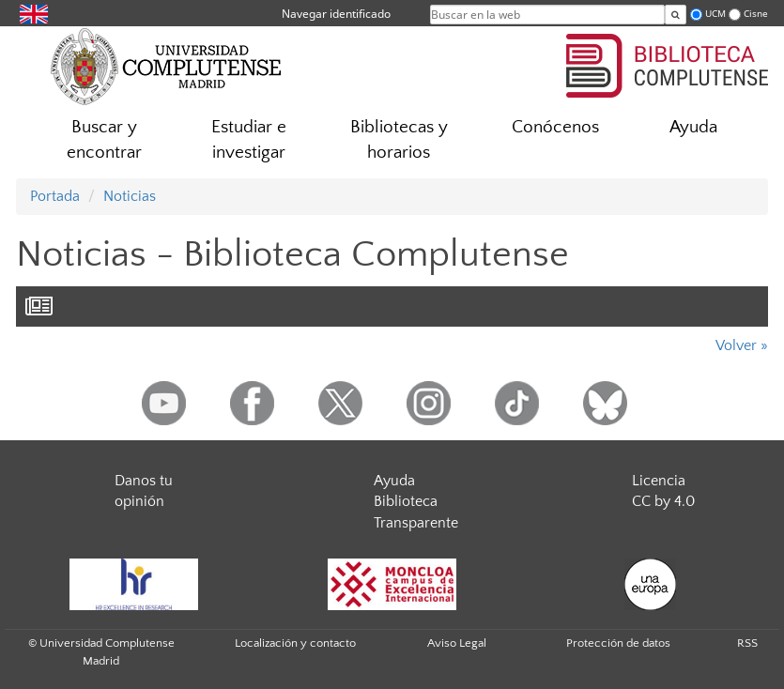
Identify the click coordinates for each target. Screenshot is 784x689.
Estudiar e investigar (249, 140)
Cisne (756, 14)
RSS (747, 643)
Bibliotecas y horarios (399, 140)
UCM (715, 14)
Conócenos (555, 127)
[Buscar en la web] (676, 15)
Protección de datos (618, 643)
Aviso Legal (457, 643)
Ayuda (693, 127)
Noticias (130, 196)
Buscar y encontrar (104, 140)
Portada (55, 196)
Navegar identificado (336, 14)
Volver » (742, 345)
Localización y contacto (295, 643)
